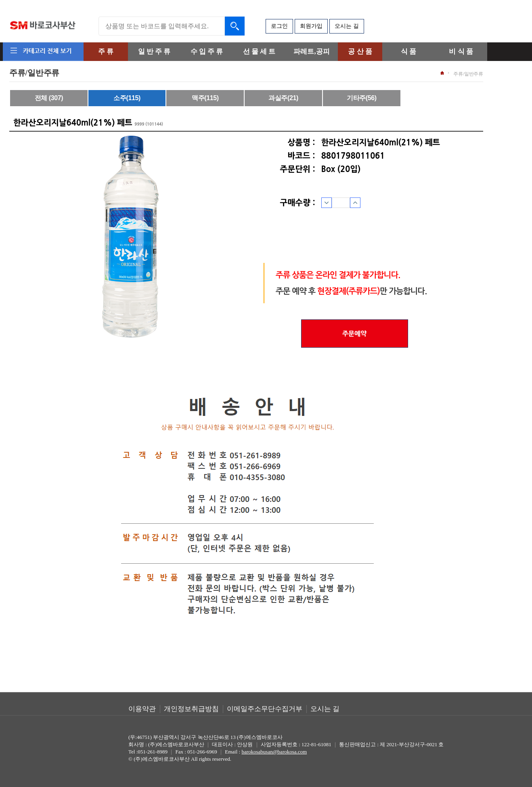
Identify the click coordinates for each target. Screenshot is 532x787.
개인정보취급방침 (191, 709)
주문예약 (354, 334)
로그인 (279, 26)
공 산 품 (360, 51)
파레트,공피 (311, 51)
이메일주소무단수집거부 (265, 709)
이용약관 (142, 709)
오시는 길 (347, 26)
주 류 (106, 51)
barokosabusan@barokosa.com (274, 752)
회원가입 (311, 26)
